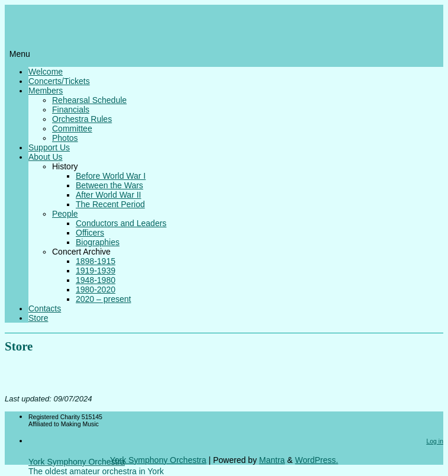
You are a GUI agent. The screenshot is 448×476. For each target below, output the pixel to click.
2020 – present (103, 299)
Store (38, 318)
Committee (72, 128)
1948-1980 (96, 280)
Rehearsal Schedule (89, 100)
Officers (90, 233)
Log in (435, 441)
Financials (71, 110)
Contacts (45, 308)
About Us (46, 157)
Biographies (98, 242)
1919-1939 (96, 271)
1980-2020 (96, 290)
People (65, 214)
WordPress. (316, 460)
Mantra (272, 460)
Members (46, 91)
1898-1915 (96, 261)
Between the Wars (109, 185)
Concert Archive (81, 252)
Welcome (46, 72)
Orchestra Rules (82, 119)
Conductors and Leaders (121, 223)
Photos (65, 138)
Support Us (49, 147)
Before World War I (111, 176)
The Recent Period (110, 204)
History (65, 166)
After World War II (108, 195)
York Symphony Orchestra (77, 462)
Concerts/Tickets (59, 81)
